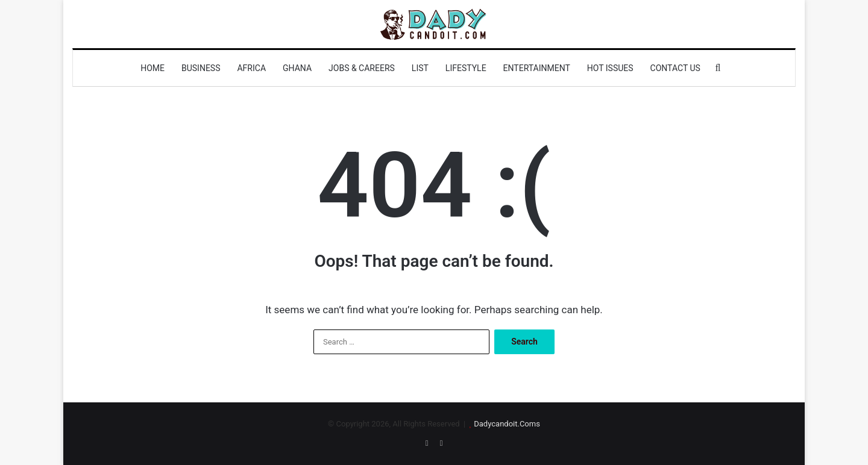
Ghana (297, 68)
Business (201, 68)
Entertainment (537, 68)
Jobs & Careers (362, 68)
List (420, 68)
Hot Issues (610, 68)
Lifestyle (466, 68)
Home (153, 68)
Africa (251, 68)
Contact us (675, 68)
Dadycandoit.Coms (507, 424)
